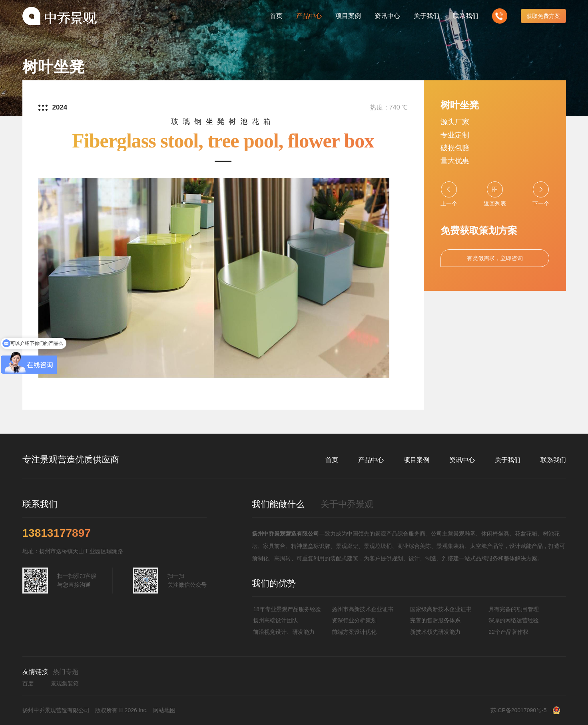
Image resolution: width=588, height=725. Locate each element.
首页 (332, 460)
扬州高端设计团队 (275, 620)
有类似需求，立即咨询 (495, 258)
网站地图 (164, 710)
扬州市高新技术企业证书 (363, 609)
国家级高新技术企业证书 (441, 609)
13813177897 (57, 533)
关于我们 (508, 460)
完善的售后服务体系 (435, 620)
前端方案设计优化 (354, 632)
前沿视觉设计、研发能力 (284, 632)
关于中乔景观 (347, 504)
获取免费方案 (543, 16)
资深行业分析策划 (354, 620)
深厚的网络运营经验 (514, 620)
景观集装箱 (65, 683)
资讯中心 (462, 460)
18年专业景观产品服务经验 (287, 609)
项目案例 (417, 460)
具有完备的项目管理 (514, 609)
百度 (28, 683)
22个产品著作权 (508, 632)
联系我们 (553, 460)
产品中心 (371, 460)
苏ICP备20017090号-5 (518, 710)
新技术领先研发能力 (435, 632)
